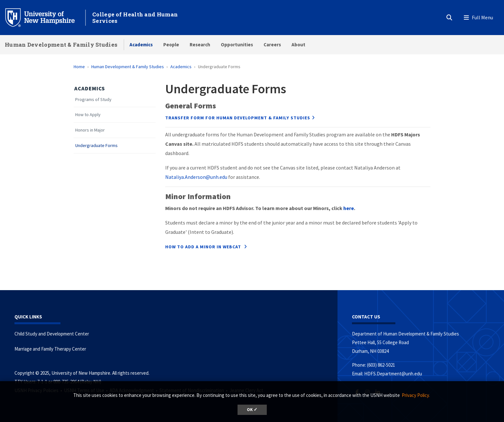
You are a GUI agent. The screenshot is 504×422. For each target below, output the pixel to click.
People (171, 45)
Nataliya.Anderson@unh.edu (196, 177)
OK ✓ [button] (252, 410)
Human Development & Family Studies (61, 45)
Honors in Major (90, 130)
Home (79, 67)
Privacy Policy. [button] (416, 395)
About (298, 45)
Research (200, 45)
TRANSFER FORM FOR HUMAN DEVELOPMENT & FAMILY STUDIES (238, 118)
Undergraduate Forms (96, 146)
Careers (272, 45)
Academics (141, 45)
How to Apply (88, 115)
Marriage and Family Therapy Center (50, 349)
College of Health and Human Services (135, 18)
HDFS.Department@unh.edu (393, 374)
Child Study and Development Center (52, 334)
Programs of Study (93, 100)
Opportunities (237, 45)
